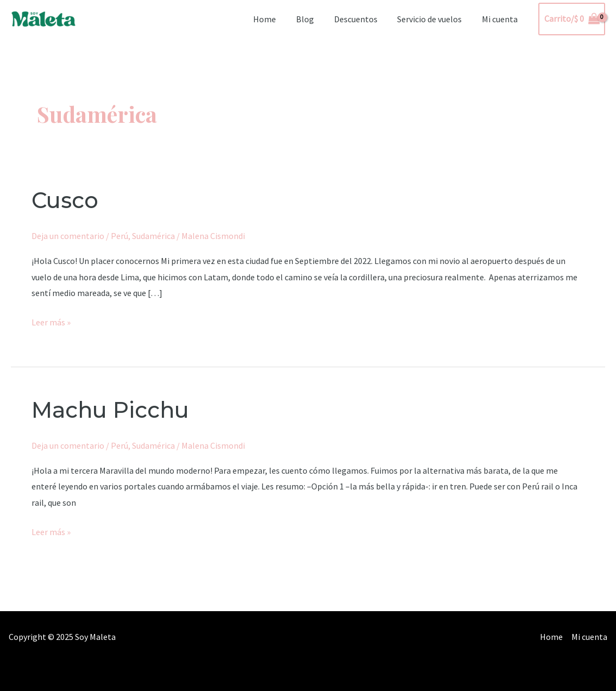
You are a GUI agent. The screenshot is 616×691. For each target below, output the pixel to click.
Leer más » (51, 321)
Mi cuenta (501, 19)
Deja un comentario (68, 236)
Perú (120, 236)
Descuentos (362, 19)
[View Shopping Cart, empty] (572, 19)
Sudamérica (153, 236)
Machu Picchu (110, 410)
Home (276, 19)
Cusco (65, 200)
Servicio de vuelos (433, 19)
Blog (314, 19)
